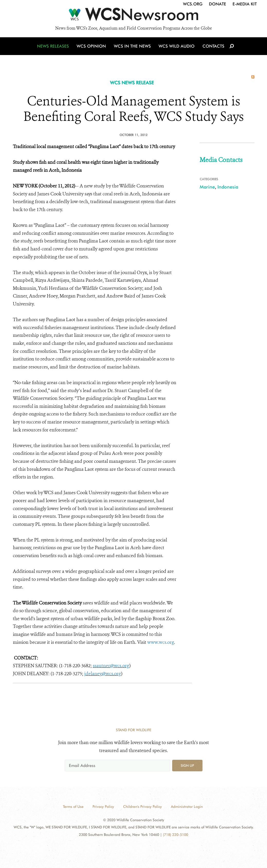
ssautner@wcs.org (111, 666)
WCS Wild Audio (177, 47)
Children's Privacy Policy (142, 807)
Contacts (213, 47)
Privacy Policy (103, 807)
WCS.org (193, 4)
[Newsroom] (133, 16)
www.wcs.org (161, 642)
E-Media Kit (245, 4)
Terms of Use (73, 807)
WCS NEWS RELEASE (132, 83)
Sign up (187, 765)
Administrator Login (187, 807)
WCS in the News (133, 47)
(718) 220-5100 (176, 835)
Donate (218, 4)
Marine (207, 187)
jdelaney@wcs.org (103, 674)
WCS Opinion (92, 47)
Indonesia (228, 187)
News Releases (54, 47)
